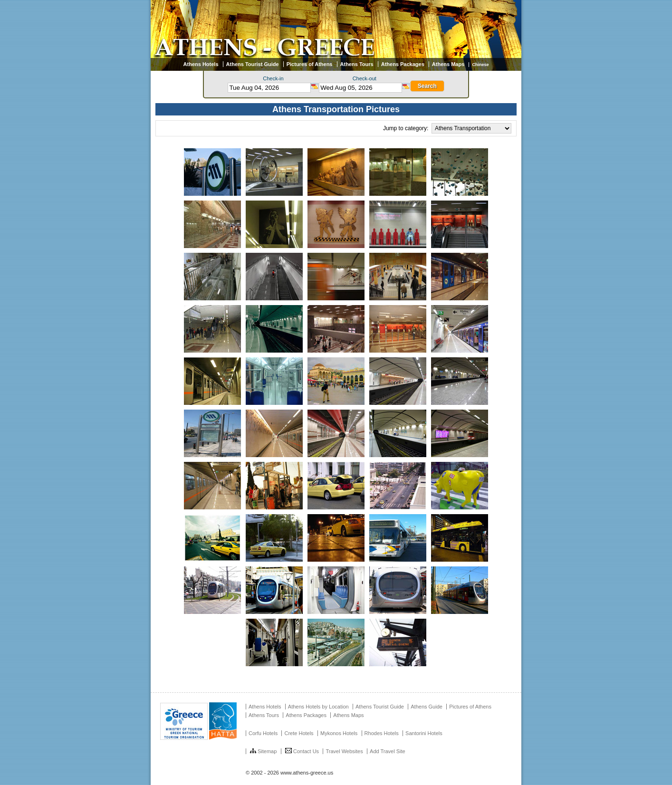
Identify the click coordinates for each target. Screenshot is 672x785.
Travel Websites (344, 751)
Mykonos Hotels (339, 733)
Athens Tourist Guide (253, 64)
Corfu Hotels (263, 733)
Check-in (273, 78)
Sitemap (263, 751)
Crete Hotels (299, 733)
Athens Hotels (201, 64)
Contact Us (302, 751)
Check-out (365, 78)
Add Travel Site (388, 751)
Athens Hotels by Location (318, 707)
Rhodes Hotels (382, 733)
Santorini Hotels (424, 733)
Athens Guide (427, 707)
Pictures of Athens (310, 64)
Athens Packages (403, 64)
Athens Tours (357, 64)
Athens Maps (448, 64)
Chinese (480, 65)
